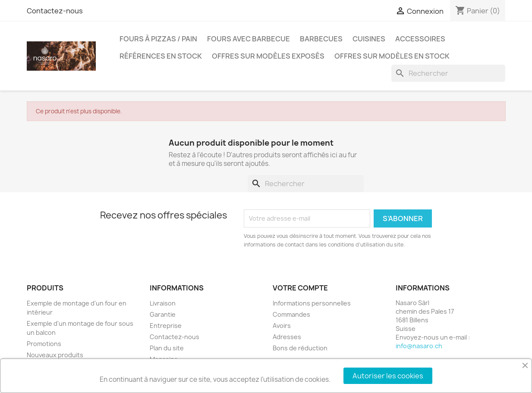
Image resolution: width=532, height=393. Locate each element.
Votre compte (300, 288)
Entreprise (166, 326)
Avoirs (282, 326)
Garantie (163, 314)
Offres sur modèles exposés (268, 56)
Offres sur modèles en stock (392, 56)
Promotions (44, 344)
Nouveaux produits (55, 355)
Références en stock (161, 56)
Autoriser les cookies (388, 376)
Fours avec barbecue (249, 39)
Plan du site (167, 348)
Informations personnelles (312, 303)
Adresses (287, 337)
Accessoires (420, 39)
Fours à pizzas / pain (158, 39)
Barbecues (321, 39)
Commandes (291, 314)
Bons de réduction (300, 348)
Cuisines (369, 39)
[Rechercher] (448, 73)
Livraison (163, 303)
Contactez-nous (55, 11)
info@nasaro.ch (419, 346)
